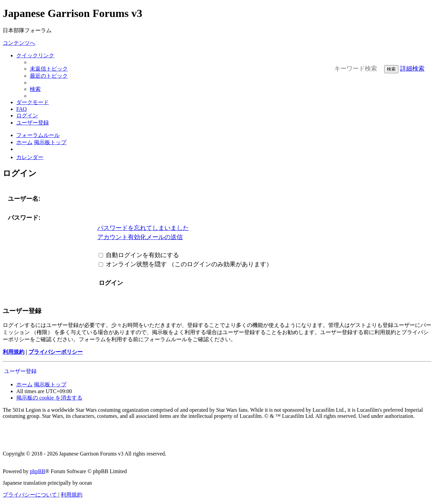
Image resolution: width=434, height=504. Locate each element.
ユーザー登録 (20, 371)
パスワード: (24, 218)
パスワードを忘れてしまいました (143, 228)
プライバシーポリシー (56, 352)
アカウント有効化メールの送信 (140, 237)
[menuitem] (49, 69)
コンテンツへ (19, 43)
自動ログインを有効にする (139, 255)
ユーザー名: (24, 199)
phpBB (37, 471)
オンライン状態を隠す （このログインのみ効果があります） (185, 264)
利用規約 (14, 352)
